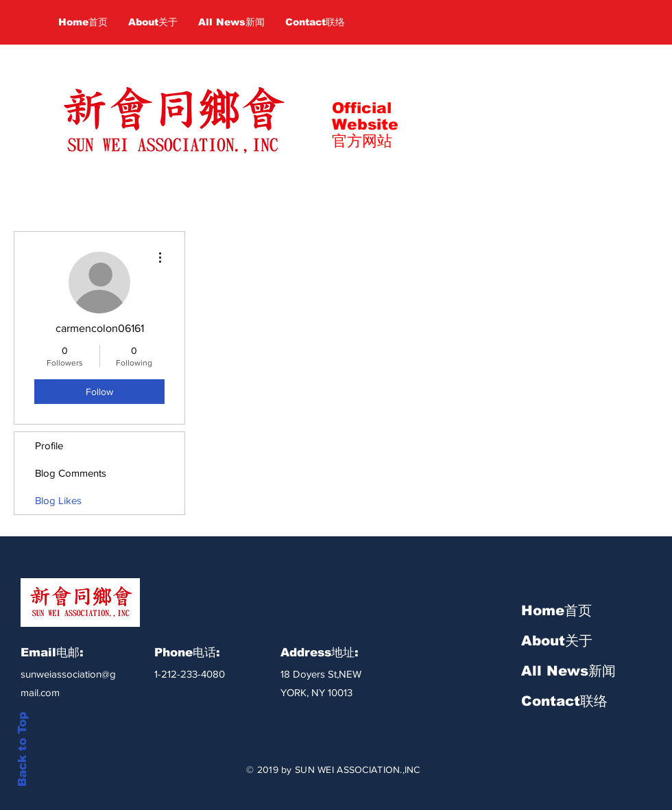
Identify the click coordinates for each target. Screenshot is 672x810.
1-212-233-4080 (190, 674)
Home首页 (556, 610)
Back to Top (22, 749)
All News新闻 (568, 671)
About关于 (557, 641)
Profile (49, 445)
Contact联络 (564, 701)
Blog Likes (58, 500)
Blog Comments (71, 473)
